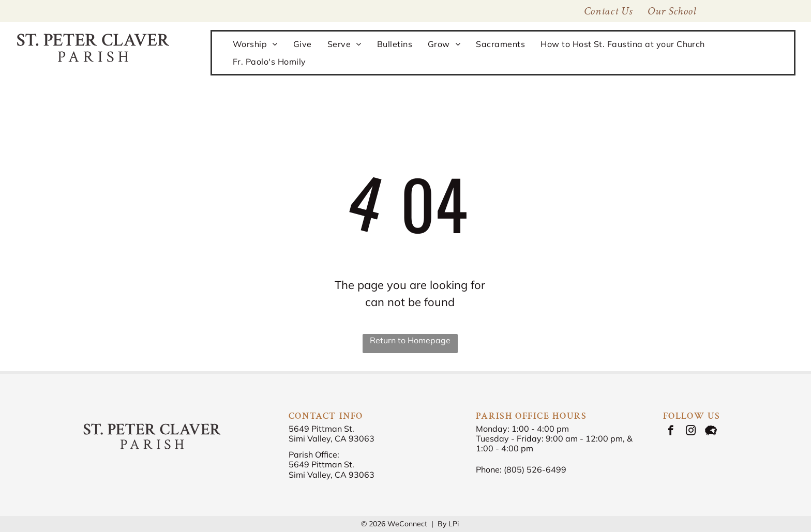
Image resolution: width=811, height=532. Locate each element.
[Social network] (711, 432)
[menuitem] (672, 11)
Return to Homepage (410, 340)
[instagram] (691, 432)
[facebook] (671, 432)
